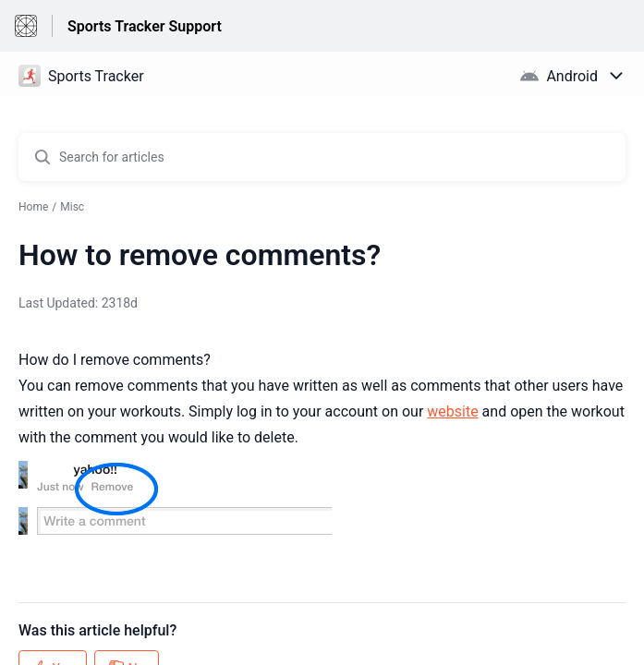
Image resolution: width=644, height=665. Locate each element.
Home (33, 207)
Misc (72, 207)
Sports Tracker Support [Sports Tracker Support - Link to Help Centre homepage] (145, 26)
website (452, 411)
